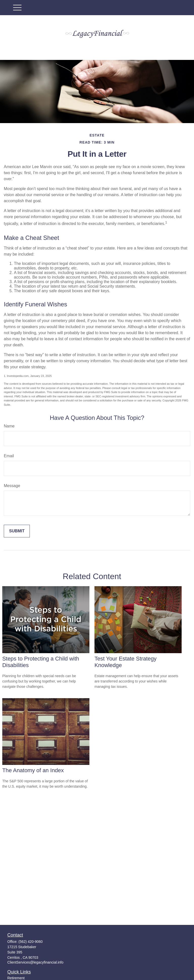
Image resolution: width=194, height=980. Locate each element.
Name (9, 426)
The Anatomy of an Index (33, 770)
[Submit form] (17, 531)
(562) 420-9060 (31, 942)
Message (12, 486)
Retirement (16, 978)
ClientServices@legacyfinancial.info (35, 962)
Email (9, 456)
